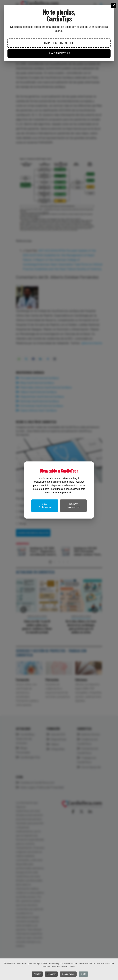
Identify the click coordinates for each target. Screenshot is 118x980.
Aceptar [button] (37, 974)
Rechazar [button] (51, 974)
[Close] (114, 5)
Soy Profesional (45, 506)
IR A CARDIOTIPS (59, 53)
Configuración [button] (68, 974)
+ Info (84, 974)
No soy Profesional (73, 506)
